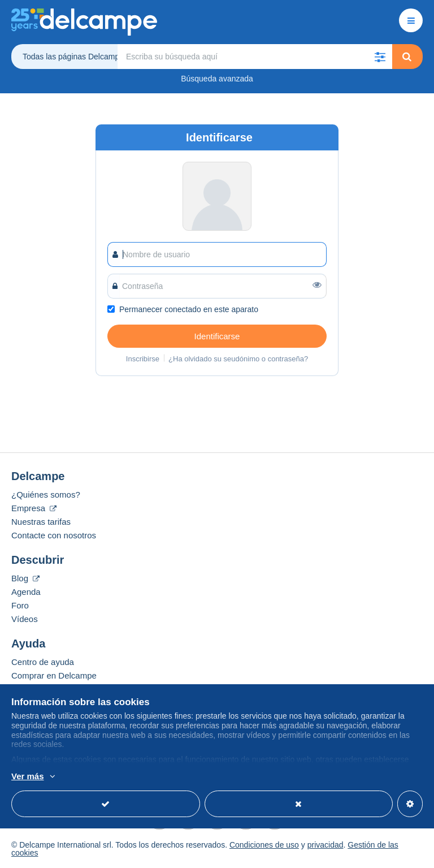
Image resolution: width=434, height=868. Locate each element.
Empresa (34, 508)
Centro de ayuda (43, 662)
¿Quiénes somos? (46, 495)
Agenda (26, 592)
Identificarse (217, 336)
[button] (380, 57)
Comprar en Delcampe (54, 675)
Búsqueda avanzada (217, 79)
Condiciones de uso (264, 845)
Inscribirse (143, 359)
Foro (20, 605)
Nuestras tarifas (41, 522)
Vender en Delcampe (51, 689)
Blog (25, 578)
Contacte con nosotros (54, 535)
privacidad (325, 845)
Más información (129, 777)
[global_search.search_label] (255, 57)
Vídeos (25, 619)
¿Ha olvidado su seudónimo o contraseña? (238, 359)
